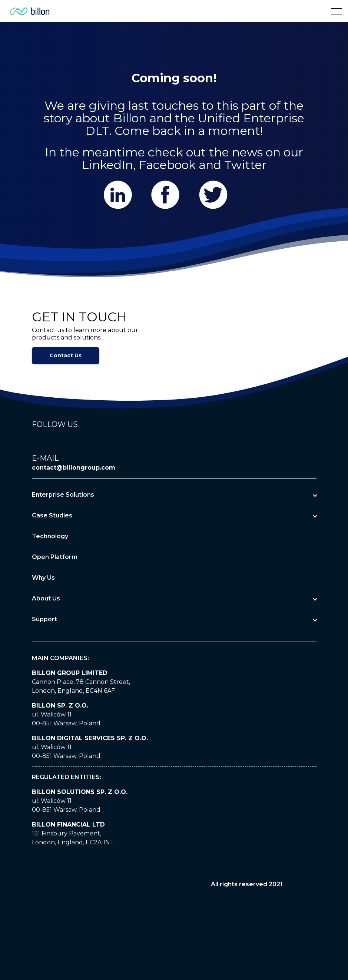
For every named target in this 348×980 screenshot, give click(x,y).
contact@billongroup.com (74, 468)
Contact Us (66, 355)
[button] (337, 11)
